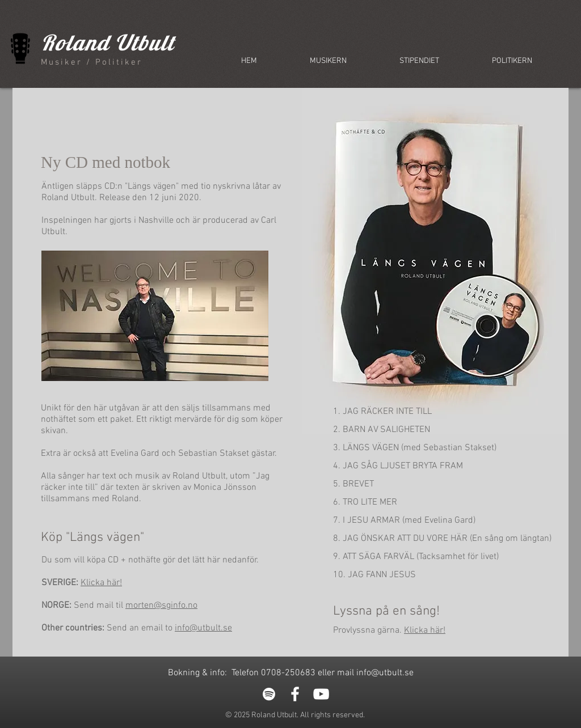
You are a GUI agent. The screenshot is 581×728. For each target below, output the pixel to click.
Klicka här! (101, 583)
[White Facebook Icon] (295, 694)
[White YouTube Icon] (321, 694)
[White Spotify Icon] (269, 694)
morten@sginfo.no (161, 606)
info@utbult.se (203, 628)
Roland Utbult (108, 43)
